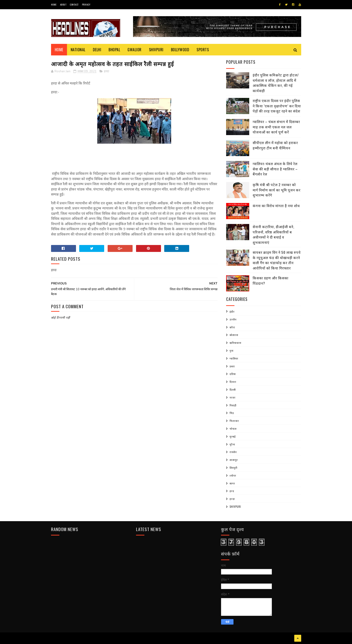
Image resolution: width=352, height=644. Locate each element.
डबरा (232, 366)
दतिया (233, 374)
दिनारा (233, 382)
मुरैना (232, 444)
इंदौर (232, 311)
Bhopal (114, 50)
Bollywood (180, 50)
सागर (232, 483)
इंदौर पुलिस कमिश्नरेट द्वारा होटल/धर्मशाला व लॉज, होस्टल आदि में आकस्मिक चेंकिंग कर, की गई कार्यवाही (276, 83)
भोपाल (233, 429)
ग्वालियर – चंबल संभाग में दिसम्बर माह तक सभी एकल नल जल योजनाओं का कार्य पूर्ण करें (276, 127)
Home (54, 5)
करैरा (232, 327)
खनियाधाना (235, 343)
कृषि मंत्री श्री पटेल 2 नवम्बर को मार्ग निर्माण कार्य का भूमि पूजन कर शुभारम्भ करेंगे (277, 190)
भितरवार (234, 421)
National (78, 50)
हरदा (106, 71)
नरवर (233, 397)
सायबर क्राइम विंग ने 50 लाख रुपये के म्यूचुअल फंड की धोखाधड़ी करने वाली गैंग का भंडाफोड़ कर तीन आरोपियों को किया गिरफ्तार (277, 260)
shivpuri (235, 507)
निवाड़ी (233, 405)
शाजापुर (234, 460)
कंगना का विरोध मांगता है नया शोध (276, 206)
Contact (74, 5)
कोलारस (234, 335)
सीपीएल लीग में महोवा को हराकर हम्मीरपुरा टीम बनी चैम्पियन (275, 145)
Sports (203, 50)
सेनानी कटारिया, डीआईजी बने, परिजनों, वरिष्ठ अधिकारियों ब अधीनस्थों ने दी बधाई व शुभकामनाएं (273, 234)
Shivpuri (156, 50)
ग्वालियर (234, 358)
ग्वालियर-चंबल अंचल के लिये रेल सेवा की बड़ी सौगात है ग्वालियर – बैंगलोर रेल (275, 169)
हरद (232, 491)
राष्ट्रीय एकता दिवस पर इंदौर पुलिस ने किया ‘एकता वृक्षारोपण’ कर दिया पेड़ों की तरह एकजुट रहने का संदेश (277, 106)
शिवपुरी (234, 468)
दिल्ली (233, 390)
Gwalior (135, 50)
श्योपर (233, 475)
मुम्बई (233, 436)
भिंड (232, 413)
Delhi (97, 50)
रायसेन (233, 452)
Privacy (86, 5)
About (63, 5)
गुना (232, 351)
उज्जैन (233, 319)
